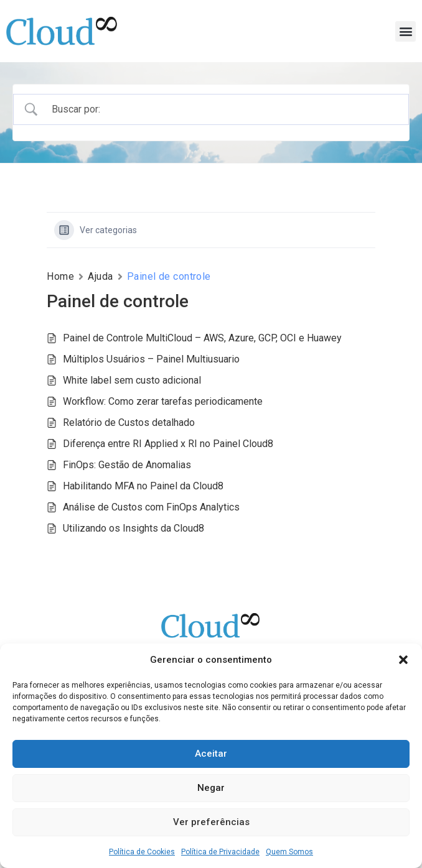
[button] (403, 660)
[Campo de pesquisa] (222, 109)
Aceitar (211, 754)
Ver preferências (211, 822)
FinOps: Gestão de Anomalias (127, 465)
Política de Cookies (142, 852)
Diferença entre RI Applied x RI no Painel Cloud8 (168, 444)
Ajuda (101, 276)
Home (60, 276)
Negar (211, 788)
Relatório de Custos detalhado (129, 422)
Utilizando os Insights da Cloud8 (134, 528)
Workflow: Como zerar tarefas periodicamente (163, 401)
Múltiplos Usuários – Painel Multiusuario (151, 359)
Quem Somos (289, 852)
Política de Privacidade (220, 852)
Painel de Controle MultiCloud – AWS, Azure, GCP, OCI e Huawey (202, 338)
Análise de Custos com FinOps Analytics (151, 507)
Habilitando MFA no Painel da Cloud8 (143, 486)
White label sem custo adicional (132, 380)
